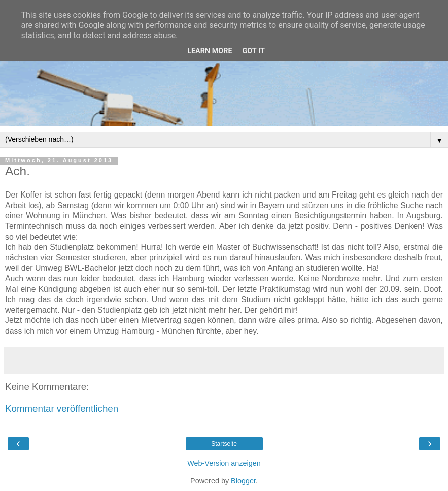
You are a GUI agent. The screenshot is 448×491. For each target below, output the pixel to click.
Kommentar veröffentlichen (62, 408)
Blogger (243, 481)
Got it (254, 51)
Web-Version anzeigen (224, 463)
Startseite (224, 444)
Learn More (210, 51)
